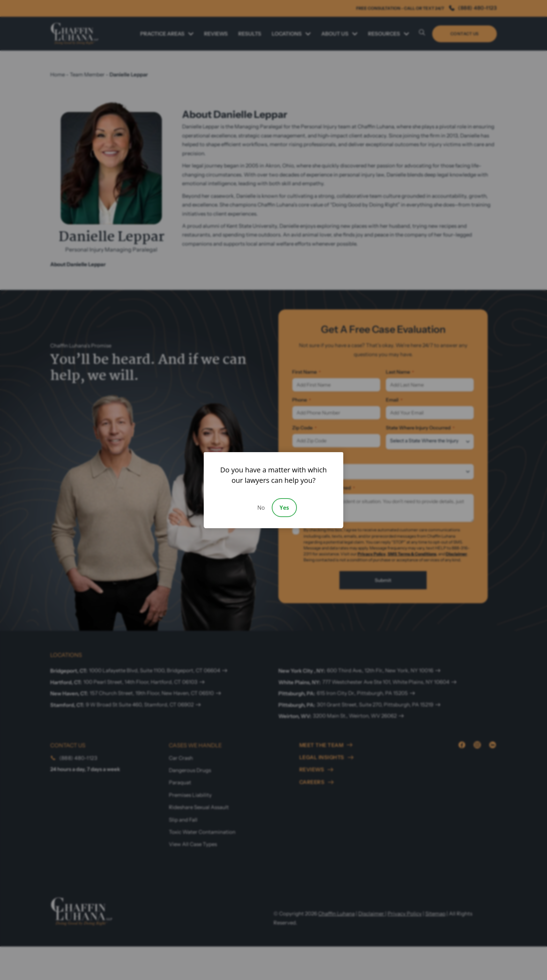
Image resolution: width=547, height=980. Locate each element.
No (261, 508)
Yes (284, 508)
